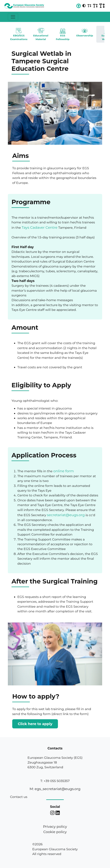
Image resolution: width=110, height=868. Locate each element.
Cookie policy (55, 832)
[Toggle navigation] (13, 17)
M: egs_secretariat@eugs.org (55, 789)
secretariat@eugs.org (66, 515)
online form (64, 471)
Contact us (19, 797)
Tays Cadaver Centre (40, 227)
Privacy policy (55, 826)
